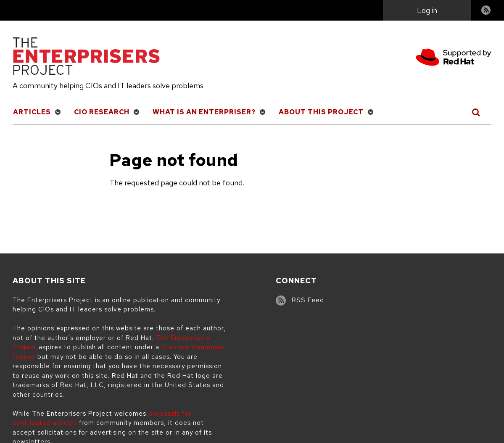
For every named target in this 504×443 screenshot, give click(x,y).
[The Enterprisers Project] (86, 58)
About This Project (321, 112)
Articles (32, 112)
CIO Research (102, 112)
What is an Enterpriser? (204, 112)
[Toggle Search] (476, 112)
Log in (427, 10)
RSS (486, 11)
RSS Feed (308, 300)
